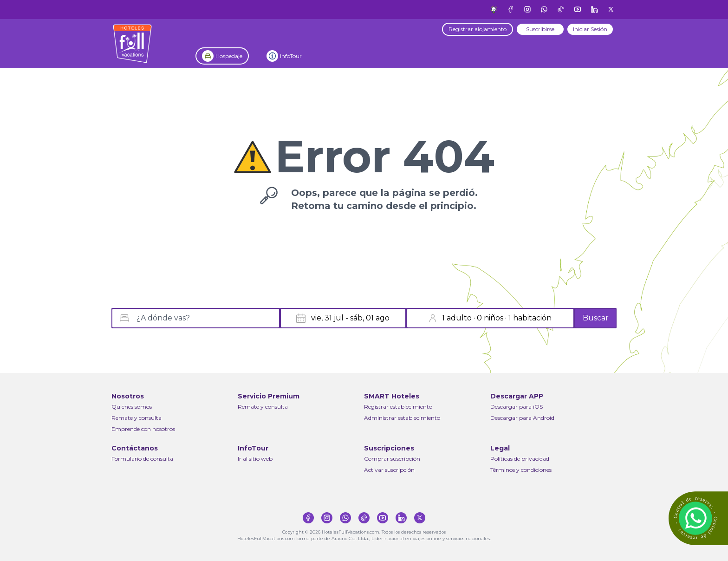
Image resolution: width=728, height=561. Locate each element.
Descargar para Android (522, 418)
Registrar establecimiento (398, 407)
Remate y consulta (136, 418)
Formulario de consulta (142, 459)
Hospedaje (229, 56)
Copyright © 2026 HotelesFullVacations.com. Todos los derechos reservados (364, 532)
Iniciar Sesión (590, 29)
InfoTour (291, 56)
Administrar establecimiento (402, 418)
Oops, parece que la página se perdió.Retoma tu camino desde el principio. (384, 199)
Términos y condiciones (521, 470)
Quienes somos (132, 407)
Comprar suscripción (392, 459)
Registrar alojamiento (478, 29)
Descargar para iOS (517, 407)
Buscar (596, 318)
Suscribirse (540, 29)
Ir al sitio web (255, 459)
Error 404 (385, 157)
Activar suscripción (389, 470)
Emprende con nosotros (143, 429)
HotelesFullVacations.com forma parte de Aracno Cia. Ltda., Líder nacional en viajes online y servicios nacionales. (364, 538)
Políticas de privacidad (520, 459)
